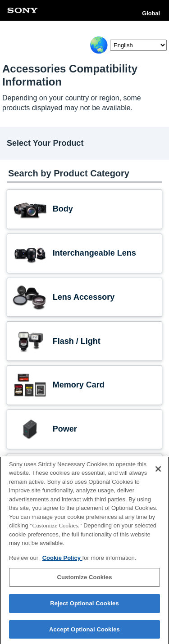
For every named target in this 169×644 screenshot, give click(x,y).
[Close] (158, 471)
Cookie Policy (62, 560)
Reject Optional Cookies (84, 606)
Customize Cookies (84, 579)
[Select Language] (138, 45)
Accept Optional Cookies (84, 632)
